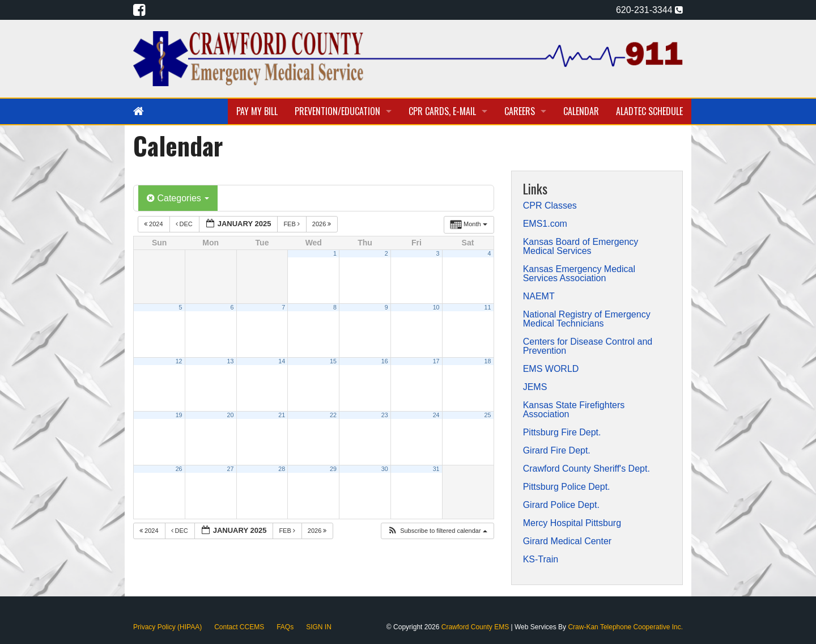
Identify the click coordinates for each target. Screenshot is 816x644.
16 (385, 361)
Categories (178, 198)
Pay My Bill (257, 111)
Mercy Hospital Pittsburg (572, 523)
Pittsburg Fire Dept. (562, 433)
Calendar (581, 111)
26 (179, 469)
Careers (520, 111)
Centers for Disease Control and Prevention (588, 346)
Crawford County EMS (476, 627)
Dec (185, 224)
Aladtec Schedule (649, 111)
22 (333, 415)
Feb (292, 224)
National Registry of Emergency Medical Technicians (587, 319)
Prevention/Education (337, 111)
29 (333, 469)
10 (436, 307)
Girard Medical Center (568, 541)
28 (282, 469)
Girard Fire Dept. (557, 451)
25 (488, 415)
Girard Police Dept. (561, 505)
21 (282, 415)
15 (333, 361)
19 (179, 415)
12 (179, 361)
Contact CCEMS (239, 627)
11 (488, 307)
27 (230, 469)
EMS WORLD (551, 369)
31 (436, 469)
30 (385, 469)
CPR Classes (550, 206)
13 (230, 361)
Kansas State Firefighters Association (574, 410)
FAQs (285, 627)
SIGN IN (319, 627)
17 (436, 361)
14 (282, 361)
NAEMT (539, 296)
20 (230, 415)
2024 (154, 224)
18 (488, 361)
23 (385, 415)
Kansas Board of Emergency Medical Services (581, 247)
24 (436, 415)
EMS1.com (545, 224)
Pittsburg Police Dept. (567, 487)
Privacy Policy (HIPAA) (167, 627)
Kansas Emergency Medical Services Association (579, 274)
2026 (323, 224)
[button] (437, 531)
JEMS (535, 387)
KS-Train (541, 560)
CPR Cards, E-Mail (442, 111)
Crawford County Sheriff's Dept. (586, 469)
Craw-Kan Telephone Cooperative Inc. (625, 627)
